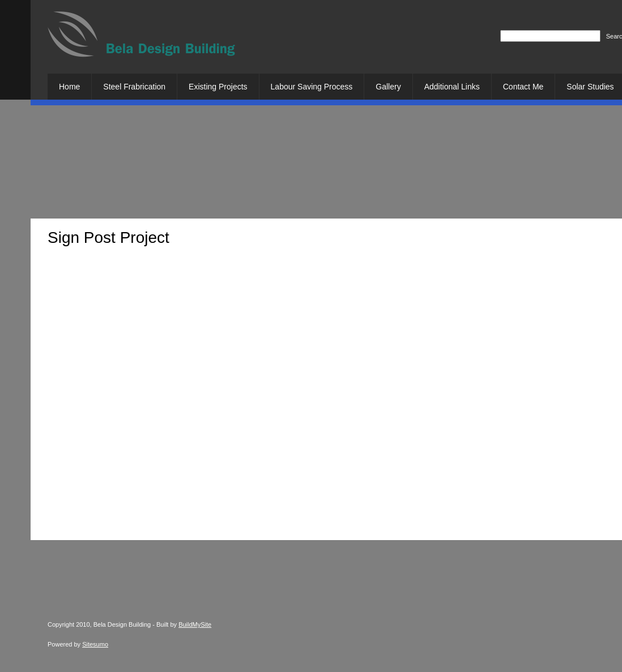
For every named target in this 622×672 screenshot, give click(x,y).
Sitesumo (95, 644)
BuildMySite (195, 624)
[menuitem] (69, 87)
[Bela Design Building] (141, 38)
